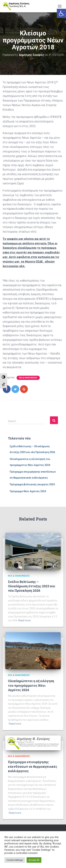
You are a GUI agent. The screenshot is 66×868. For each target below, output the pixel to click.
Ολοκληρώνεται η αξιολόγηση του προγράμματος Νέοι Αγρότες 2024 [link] (31, 685)
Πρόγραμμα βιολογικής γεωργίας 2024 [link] (32, 484)
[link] (61, 13)
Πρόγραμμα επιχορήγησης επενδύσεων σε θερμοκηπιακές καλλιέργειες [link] (33, 766)
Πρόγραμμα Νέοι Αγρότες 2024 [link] (28, 491)
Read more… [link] (25, 620)
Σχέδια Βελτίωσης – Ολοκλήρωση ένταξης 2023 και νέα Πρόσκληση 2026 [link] (32, 586)
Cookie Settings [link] (15, 860)
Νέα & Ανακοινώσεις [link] (28, 378)
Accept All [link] (34, 860)
